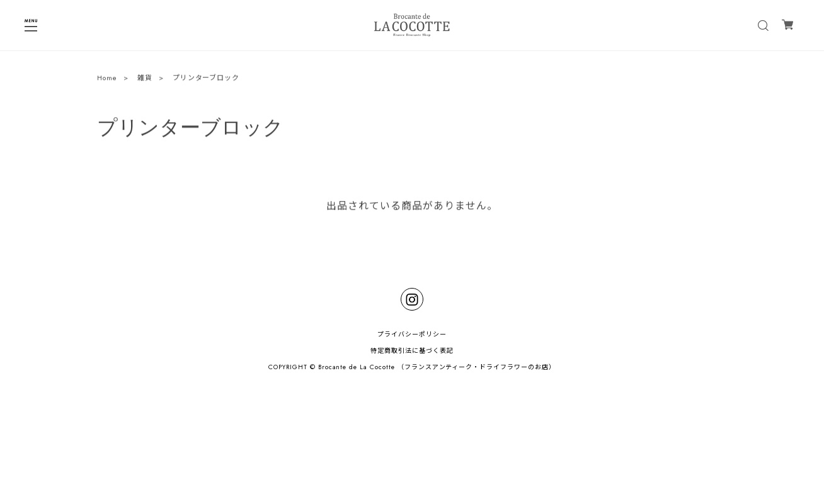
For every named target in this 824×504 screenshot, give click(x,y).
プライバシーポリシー (412, 334)
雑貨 (145, 79)
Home (107, 79)
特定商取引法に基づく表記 (412, 351)
